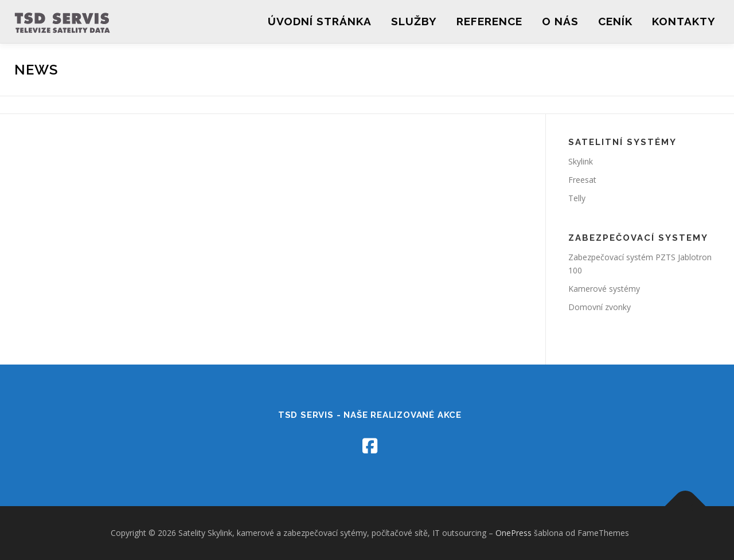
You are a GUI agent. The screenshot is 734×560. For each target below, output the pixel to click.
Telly (577, 198)
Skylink (581, 161)
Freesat (582, 180)
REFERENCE (489, 21)
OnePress (514, 533)
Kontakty (684, 21)
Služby (414, 21)
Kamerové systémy (604, 289)
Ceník (615, 21)
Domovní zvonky (600, 307)
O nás (560, 21)
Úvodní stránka (320, 21)
